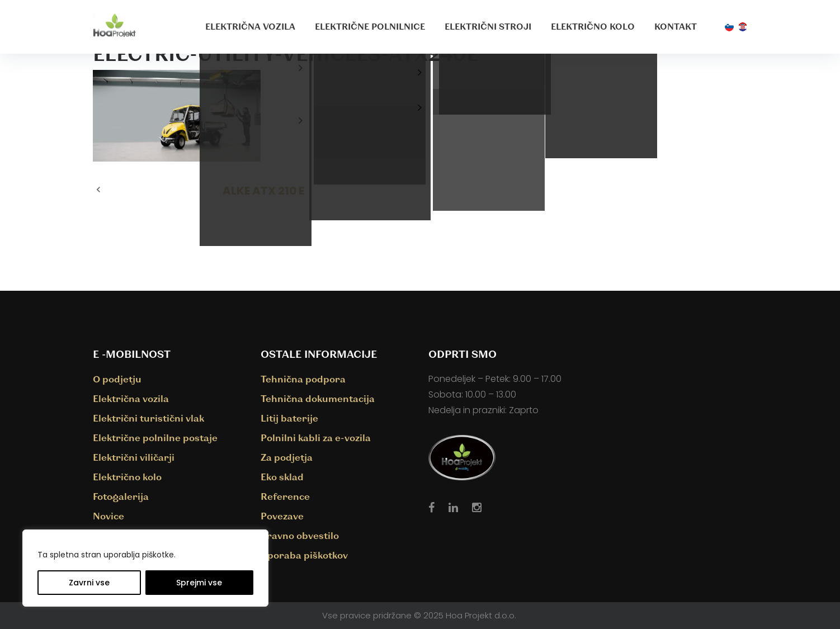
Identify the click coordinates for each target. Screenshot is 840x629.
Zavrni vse (89, 583)
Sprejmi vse (199, 583)
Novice (108, 516)
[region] (145, 568)
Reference (285, 496)
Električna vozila (250, 26)
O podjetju (117, 379)
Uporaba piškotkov (304, 555)
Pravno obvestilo (300, 535)
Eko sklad (282, 477)
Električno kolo (593, 26)
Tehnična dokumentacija (318, 398)
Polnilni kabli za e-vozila (316, 438)
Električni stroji (488, 26)
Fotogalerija (121, 496)
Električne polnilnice (370, 26)
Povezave (282, 516)
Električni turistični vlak (148, 418)
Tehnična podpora (303, 379)
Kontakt (676, 26)
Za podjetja (287, 457)
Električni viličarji (134, 457)
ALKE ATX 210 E (263, 191)
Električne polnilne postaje (155, 438)
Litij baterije (289, 418)
